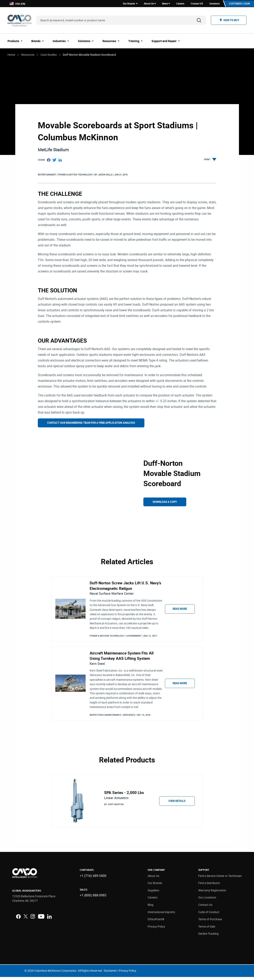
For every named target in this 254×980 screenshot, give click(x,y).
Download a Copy (165, 502)
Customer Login (239, 4)
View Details (177, 804)
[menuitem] (16, 41)
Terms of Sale (207, 929)
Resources (28, 55)
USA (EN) (17, 4)
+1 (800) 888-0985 (93, 898)
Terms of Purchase (210, 922)
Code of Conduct (209, 915)
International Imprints (161, 915)
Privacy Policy (156, 929)
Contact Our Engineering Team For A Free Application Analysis (91, 424)
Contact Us (205, 908)
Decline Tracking (208, 937)
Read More (180, 610)
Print (210, 160)
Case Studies (49, 55)
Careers (153, 900)
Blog (150, 908)
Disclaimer (110, 974)
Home (11, 55)
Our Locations (207, 900)
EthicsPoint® (156, 922)
